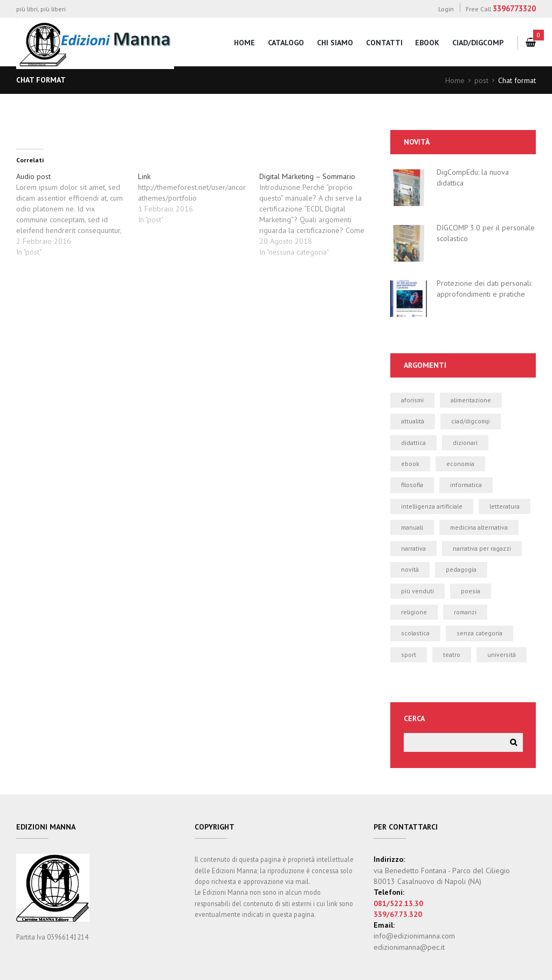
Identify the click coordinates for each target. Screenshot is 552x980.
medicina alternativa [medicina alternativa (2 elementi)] (479, 527)
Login (446, 9)
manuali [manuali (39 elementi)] (412, 527)
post (481, 80)
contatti (384, 43)
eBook (427, 43)
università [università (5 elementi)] (502, 655)
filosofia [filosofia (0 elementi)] (412, 485)
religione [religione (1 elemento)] (414, 612)
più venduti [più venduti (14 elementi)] (418, 591)
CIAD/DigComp (478, 43)
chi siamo (335, 43)
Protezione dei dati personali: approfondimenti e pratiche (484, 289)
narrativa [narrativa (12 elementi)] (413, 548)
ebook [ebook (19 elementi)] (410, 464)
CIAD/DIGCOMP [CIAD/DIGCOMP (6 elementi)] (471, 421)
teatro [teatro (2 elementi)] (452, 655)
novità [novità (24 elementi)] (410, 570)
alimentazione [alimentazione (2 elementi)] (471, 400)
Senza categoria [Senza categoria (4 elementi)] (479, 633)
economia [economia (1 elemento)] (460, 464)
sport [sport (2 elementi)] (409, 655)
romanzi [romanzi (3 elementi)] (465, 612)
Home (455, 80)
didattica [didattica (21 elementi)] (413, 443)
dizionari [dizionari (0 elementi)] (465, 443)
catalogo (286, 43)
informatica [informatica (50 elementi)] (466, 485)
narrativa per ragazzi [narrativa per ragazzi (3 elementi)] (482, 548)
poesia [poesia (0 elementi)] (471, 591)
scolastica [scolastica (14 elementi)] (415, 633)
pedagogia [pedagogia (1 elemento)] (461, 570)
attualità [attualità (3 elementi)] (413, 421)
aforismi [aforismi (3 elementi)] (412, 400)
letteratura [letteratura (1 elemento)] (505, 506)
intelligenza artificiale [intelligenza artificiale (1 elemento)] (432, 506)
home (244, 43)
